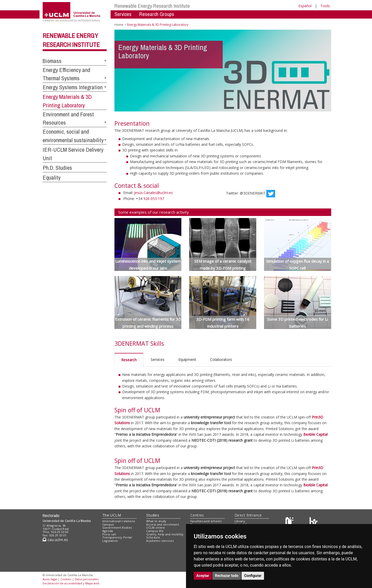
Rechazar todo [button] (227, 576)
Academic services (160, 541)
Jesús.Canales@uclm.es (153, 193)
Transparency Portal (117, 537)
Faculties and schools (206, 521)
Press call (109, 534)
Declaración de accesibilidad (62, 583)
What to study (156, 521)
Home (119, 25)
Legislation (110, 541)
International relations (119, 521)
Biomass (52, 61)
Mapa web (92, 583)
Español (305, 6)
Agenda (108, 531)
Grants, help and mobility (165, 534)
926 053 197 (154, 199)
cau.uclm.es (55, 540)
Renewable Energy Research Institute (152, 6)
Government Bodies (117, 527)
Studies (153, 515)
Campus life (155, 531)
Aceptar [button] (203, 576)
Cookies (66, 579)
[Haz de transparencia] (290, 522)
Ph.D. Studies (57, 168)
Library (240, 521)
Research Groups (157, 14)
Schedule (153, 537)
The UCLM (112, 515)
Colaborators (221, 360)
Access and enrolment (163, 524)
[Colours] (313, 522)
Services (123, 14)
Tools (325, 6)
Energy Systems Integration (73, 87)
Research (129, 360)
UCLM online (156, 527)
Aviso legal (50, 579)
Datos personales (87, 579)
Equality (52, 178)
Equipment (187, 360)
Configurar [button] (253, 576)
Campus (108, 524)
